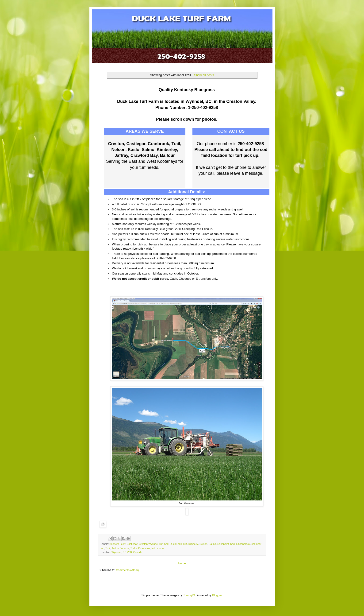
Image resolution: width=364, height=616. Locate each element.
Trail (108, 548)
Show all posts (204, 75)
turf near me (158, 548)
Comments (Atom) (127, 570)
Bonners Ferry (117, 544)
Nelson (203, 544)
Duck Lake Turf (178, 544)
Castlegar (132, 544)
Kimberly (193, 544)
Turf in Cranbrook (140, 548)
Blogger (217, 595)
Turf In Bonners (120, 548)
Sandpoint (223, 544)
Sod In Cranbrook (240, 544)
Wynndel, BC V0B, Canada (127, 552)
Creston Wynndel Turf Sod (154, 544)
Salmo (213, 544)
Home (182, 563)
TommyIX (189, 595)
